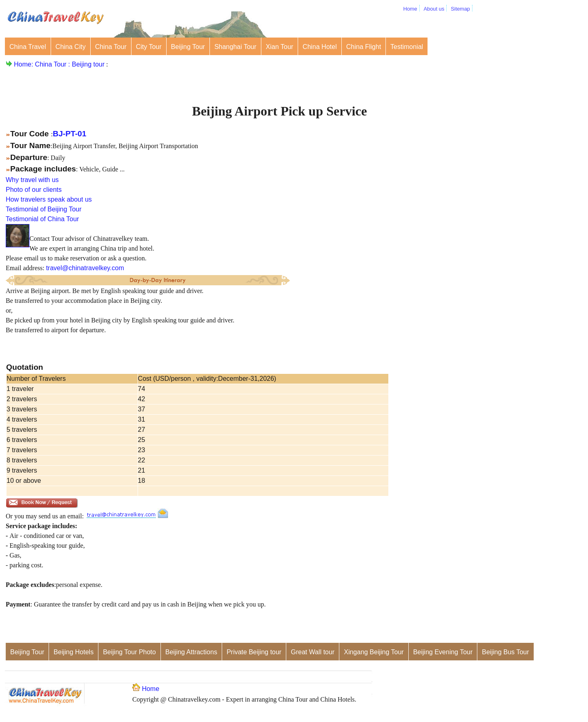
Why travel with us (32, 180)
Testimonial (407, 47)
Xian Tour (280, 47)
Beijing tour (88, 64)
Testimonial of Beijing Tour (44, 209)
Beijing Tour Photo (129, 652)
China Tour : (53, 64)
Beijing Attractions (191, 652)
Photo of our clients (34, 190)
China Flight (364, 47)
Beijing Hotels (73, 652)
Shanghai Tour (235, 47)
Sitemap (460, 9)
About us (434, 9)
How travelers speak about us (49, 199)
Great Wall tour (313, 652)
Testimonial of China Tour (42, 219)
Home (410, 9)
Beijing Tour (188, 47)
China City (71, 47)
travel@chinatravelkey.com (85, 268)
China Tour (111, 47)
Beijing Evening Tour (443, 652)
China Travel (28, 47)
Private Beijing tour (254, 652)
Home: (24, 64)
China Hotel (320, 47)
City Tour (149, 47)
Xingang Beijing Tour (374, 652)
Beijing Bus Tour (505, 652)
